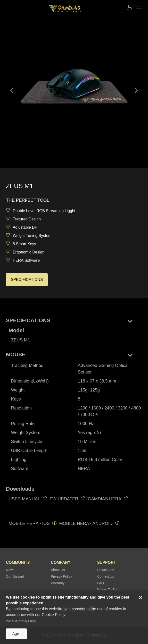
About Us (58, 570)
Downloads (105, 570)
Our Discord (15, 576)
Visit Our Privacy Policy (21, 621)
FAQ (100, 583)
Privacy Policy (62, 576)
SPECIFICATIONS (27, 280)
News (10, 570)
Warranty (58, 583)
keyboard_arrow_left (12, 90)
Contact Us (105, 576)
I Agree (16, 634)
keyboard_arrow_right (136, 90)
